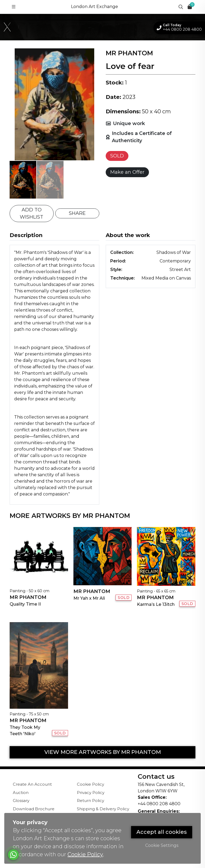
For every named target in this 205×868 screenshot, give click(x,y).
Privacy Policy (91, 793)
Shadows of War (174, 252)
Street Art (180, 270)
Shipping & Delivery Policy (103, 809)
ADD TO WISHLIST (31, 213)
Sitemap (85, 825)
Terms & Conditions (96, 817)
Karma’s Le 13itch (156, 604)
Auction (21, 793)
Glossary (21, 801)
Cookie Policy (90, 784)
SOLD (117, 156)
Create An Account (32, 784)
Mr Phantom (28, 597)
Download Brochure (34, 809)
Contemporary (175, 261)
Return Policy (90, 801)
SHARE (77, 213)
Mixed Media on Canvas (166, 278)
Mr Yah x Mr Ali (89, 598)
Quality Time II (25, 604)
